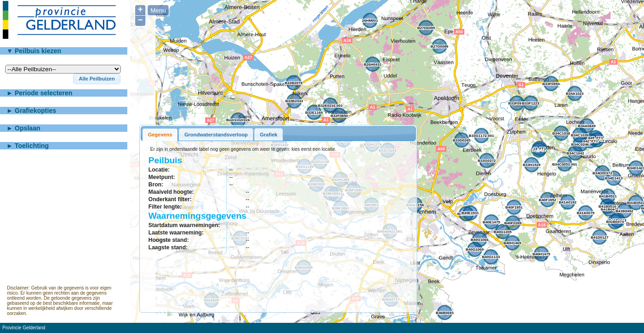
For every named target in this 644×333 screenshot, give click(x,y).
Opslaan (28, 128)
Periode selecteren (44, 93)
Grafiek (269, 135)
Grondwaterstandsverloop (216, 135)
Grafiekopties (35, 111)
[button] (97, 79)
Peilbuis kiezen (38, 51)
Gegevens (160, 135)
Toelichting (32, 146)
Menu (158, 10)
